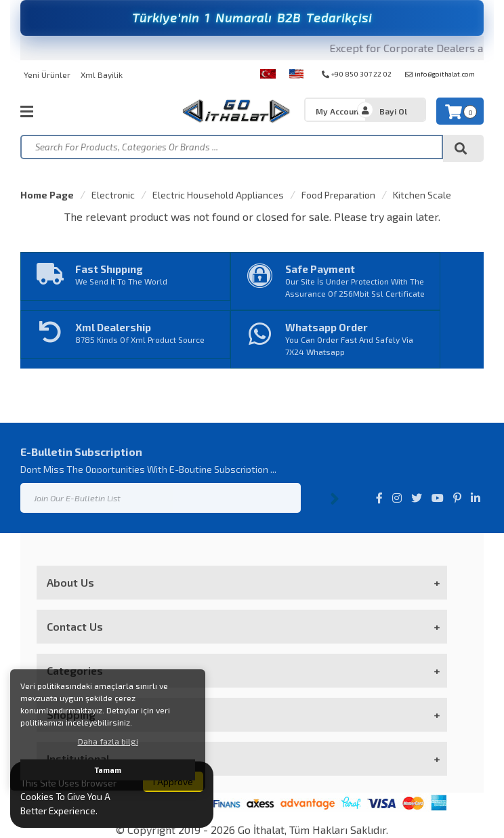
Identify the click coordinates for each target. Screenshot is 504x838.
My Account (339, 111)
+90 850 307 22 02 (357, 74)
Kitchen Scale (422, 195)
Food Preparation (338, 195)
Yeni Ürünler (47, 75)
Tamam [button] (108, 770)
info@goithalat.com (440, 74)
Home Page (47, 195)
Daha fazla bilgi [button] (108, 741)
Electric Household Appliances (218, 195)
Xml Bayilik (102, 75)
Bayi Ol (393, 111)
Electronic (113, 195)
